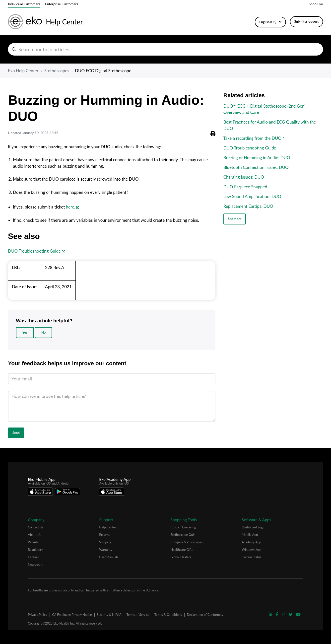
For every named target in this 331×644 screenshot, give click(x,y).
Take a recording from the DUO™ (254, 138)
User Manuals (109, 557)
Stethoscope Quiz (183, 535)
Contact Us (36, 527)
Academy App (251, 542)
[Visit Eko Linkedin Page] (271, 614)
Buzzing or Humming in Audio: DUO (257, 158)
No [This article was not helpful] (43, 332)
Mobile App (250, 535)
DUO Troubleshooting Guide (34, 251)
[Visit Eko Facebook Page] (277, 614)
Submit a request (306, 21)
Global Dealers (181, 557)
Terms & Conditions (168, 615)
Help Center (108, 527)
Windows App (252, 550)
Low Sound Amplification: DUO (252, 196)
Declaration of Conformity (205, 615)
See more (235, 219)
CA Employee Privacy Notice (72, 615)
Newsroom (35, 565)
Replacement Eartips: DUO (248, 206)
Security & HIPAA (109, 615)
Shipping (105, 542)
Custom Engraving (183, 527)
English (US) (268, 22)
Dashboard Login (254, 527)
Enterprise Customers (62, 4)
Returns (104, 535)
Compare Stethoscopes (187, 542)
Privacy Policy (37, 615)
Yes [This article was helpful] (25, 332)
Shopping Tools (184, 520)
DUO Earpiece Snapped (245, 187)
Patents (33, 542)
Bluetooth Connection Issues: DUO (256, 167)
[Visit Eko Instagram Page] (284, 614)
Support (106, 520)
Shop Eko (316, 4)
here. (71, 207)
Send (16, 433)
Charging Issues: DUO (244, 177)
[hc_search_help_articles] (165, 49)
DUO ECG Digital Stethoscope (103, 71)
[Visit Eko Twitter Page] (291, 614)
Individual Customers (24, 4)
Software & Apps (257, 520)
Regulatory (35, 550)
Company (36, 520)
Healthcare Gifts (182, 550)
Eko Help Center (23, 71)
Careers (33, 557)
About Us (34, 535)
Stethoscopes (57, 71)
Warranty (106, 550)
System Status (252, 557)
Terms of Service (138, 615)
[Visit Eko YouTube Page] (298, 614)
